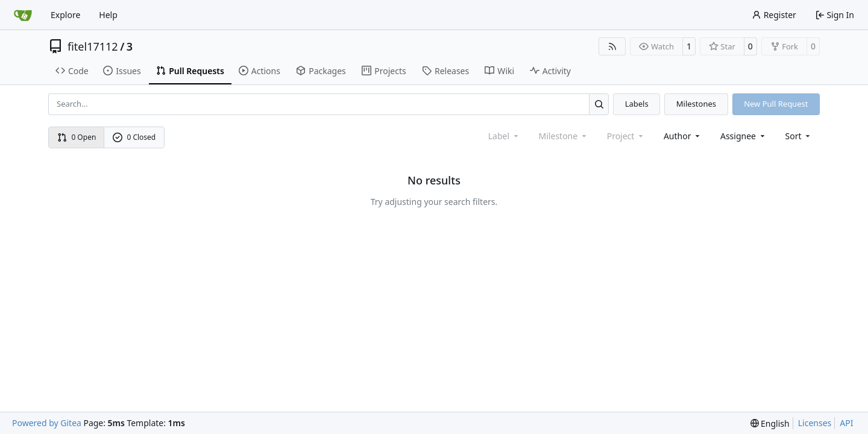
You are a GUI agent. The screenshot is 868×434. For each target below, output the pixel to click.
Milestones (696, 104)
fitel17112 (93, 46)
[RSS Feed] (612, 46)
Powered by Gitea (47, 423)
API (846, 423)
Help (108, 15)
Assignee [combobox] (744, 136)
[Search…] (599, 104)
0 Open (77, 137)
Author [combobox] (683, 136)
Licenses (815, 423)
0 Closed (134, 137)
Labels (637, 104)
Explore (65, 15)
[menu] (799, 136)
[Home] (23, 15)
